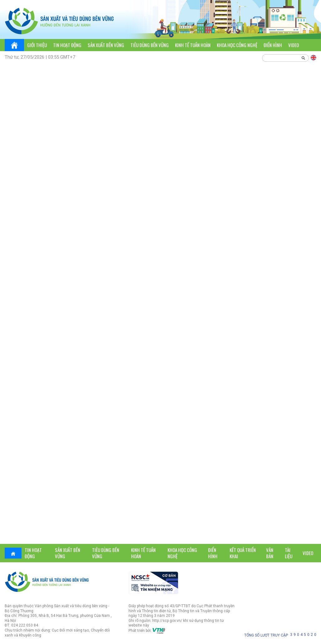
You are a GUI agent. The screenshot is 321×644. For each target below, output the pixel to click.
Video (294, 45)
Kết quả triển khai (243, 553)
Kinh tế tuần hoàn (193, 45)
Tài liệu (289, 553)
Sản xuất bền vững (106, 45)
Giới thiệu (37, 45)
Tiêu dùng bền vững (150, 45)
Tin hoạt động (67, 45)
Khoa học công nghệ (237, 45)
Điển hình (273, 45)
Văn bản (270, 553)
